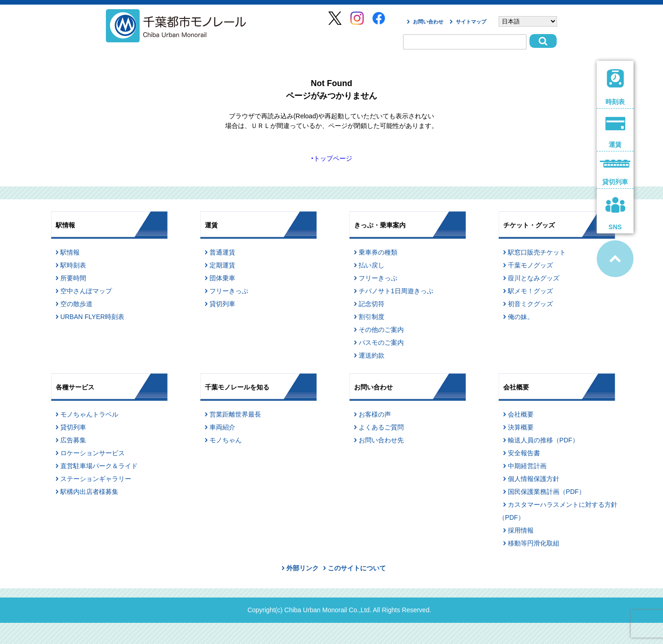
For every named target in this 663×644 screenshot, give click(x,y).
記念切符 (372, 304)
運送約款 (372, 355)
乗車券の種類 (378, 252)
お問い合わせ (428, 22)
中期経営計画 (527, 466)
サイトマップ (471, 22)
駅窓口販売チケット (537, 252)
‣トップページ (332, 158)
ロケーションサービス (93, 453)
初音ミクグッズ (530, 304)
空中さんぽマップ (86, 291)
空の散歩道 (76, 304)
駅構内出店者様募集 (89, 492)
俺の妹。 (521, 317)
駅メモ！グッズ (530, 291)
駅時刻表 (73, 265)
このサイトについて (357, 568)
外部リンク (302, 568)
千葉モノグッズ (530, 265)
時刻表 (615, 87)
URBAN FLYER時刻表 (92, 317)
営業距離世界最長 (235, 414)
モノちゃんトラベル (89, 414)
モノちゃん (226, 440)
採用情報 (521, 530)
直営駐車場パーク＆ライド (99, 466)
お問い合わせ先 (381, 440)
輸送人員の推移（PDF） (543, 440)
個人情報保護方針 (534, 479)
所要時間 (73, 278)
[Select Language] (528, 21)
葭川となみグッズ (534, 278)
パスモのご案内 (381, 342)
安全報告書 (524, 453)
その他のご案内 (381, 330)
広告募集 (73, 440)
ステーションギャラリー (96, 479)
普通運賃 (222, 252)
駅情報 (70, 252)
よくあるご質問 (381, 427)
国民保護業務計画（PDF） (547, 492)
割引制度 (372, 317)
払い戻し (372, 265)
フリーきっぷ (229, 291)
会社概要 (521, 414)
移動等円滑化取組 (534, 543)
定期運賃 (222, 265)
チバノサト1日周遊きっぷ (396, 291)
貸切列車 (222, 304)
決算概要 (521, 427)
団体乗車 (222, 278)
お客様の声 (375, 414)
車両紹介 (222, 427)
